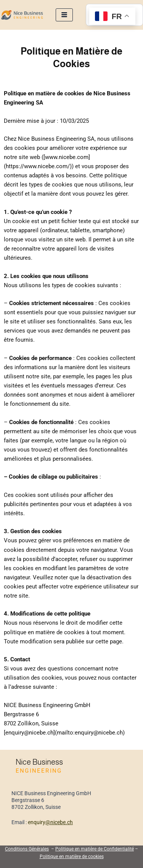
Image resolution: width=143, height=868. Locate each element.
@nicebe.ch (59, 822)
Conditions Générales (27, 849)
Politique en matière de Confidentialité (95, 849)
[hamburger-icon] (64, 15)
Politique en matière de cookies (72, 857)
